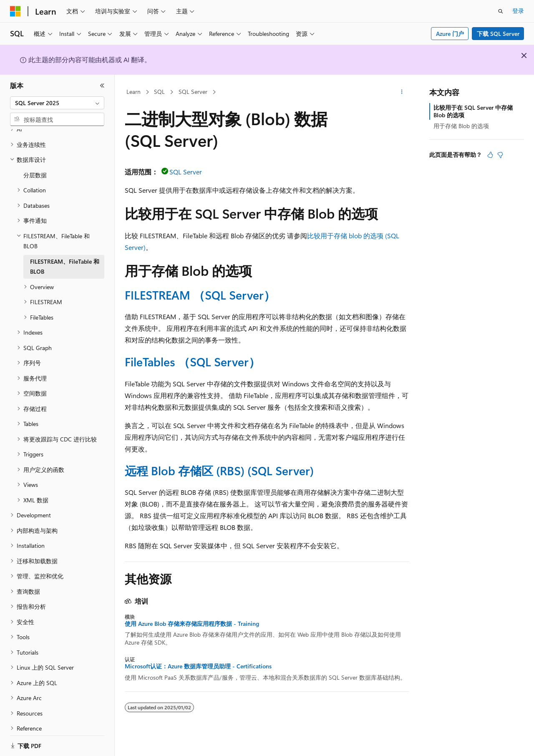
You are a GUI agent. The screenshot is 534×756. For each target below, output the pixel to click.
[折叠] (102, 86)
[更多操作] (402, 92)
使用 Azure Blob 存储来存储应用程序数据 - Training (192, 624)
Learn (133, 92)
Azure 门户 (450, 34)
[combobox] (57, 103)
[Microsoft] (15, 11)
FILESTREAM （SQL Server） (200, 295)
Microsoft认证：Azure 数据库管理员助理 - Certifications (198, 666)
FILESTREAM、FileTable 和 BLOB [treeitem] (65, 256)
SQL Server (193, 92)
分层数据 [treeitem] (35, 165)
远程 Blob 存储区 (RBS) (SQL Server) (219, 470)
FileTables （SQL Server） (193, 362)
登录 (518, 11)
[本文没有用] (500, 155)
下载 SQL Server (498, 34)
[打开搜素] (501, 11)
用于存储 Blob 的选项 (461, 126)
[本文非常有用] (490, 155)
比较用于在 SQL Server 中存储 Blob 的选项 (473, 111)
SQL (159, 92)
